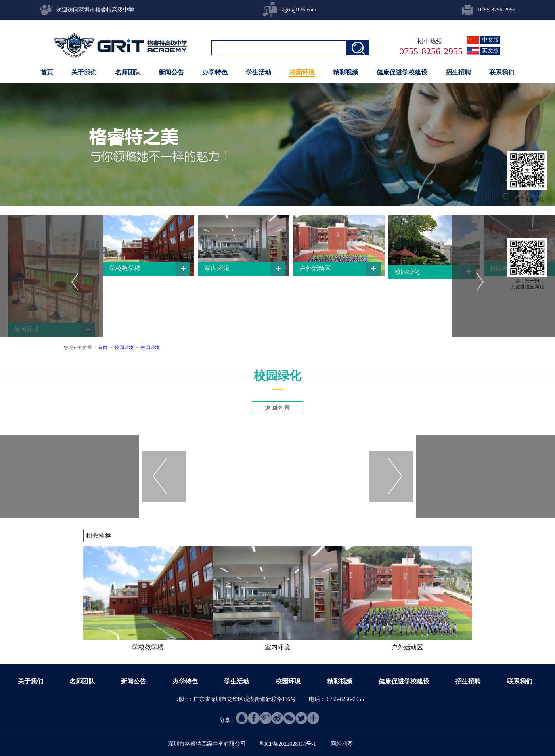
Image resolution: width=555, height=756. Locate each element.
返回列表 (277, 408)
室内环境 (277, 647)
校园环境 (124, 347)
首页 (47, 72)
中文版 (490, 40)
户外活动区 (407, 647)
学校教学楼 (148, 647)
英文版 (490, 51)
